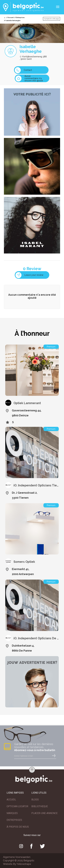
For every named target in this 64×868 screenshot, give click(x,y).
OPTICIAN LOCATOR (17, 806)
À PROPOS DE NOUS (18, 827)
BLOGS (35, 800)
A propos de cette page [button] (52, 19)
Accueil (11, 18)
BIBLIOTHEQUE (40, 806)
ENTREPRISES (14, 820)
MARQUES (12, 813)
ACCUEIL (11, 800)
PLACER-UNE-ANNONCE (44, 813)
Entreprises (20, 18)
